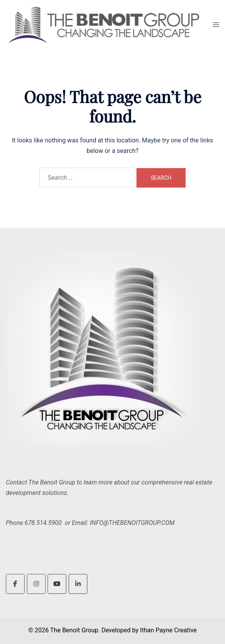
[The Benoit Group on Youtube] (57, 584)
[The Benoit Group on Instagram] (36, 584)
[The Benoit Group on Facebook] (15, 584)
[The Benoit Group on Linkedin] (78, 584)
